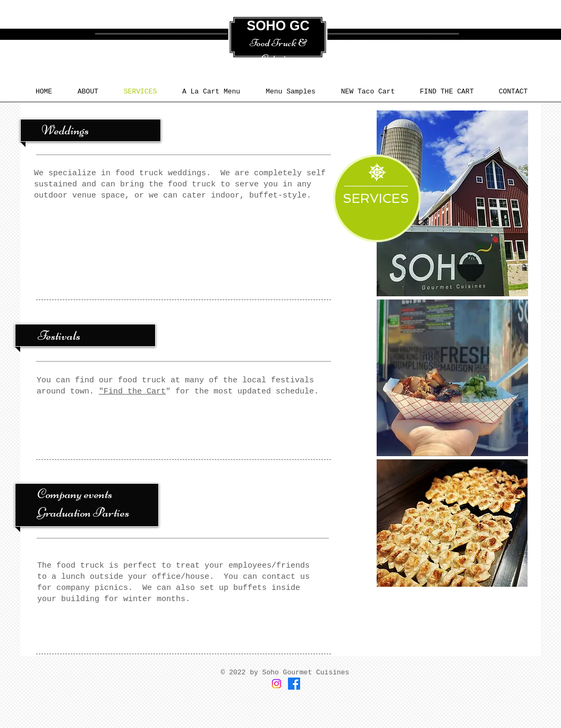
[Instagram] (277, 684)
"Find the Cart (132, 392)
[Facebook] (294, 684)
